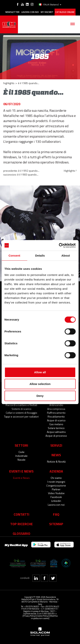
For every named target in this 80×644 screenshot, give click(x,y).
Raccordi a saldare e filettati (21, 405)
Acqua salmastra (56, 432)
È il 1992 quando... (29, 171)
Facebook (56, 497)
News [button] (56, 455)
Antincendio (56, 405)
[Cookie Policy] (42, 616)
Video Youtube (56, 493)
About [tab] (66, 256)
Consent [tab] (14, 256)
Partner (56, 489)
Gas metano (56, 424)
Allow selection (40, 384)
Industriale (21, 456)
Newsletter (12, 12)
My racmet (47, 12)
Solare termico (56, 428)
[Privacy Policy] (29, 616)
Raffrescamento (56, 413)
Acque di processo (56, 436)
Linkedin (56, 501)
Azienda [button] (56, 471)
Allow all (40, 372)
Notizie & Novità (56, 461)
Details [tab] (40, 256)
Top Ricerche (21, 524)
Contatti (21, 514)
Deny (40, 396)
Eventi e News (21, 478)
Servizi (56, 445)
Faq (56, 514)
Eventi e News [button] (21, 471)
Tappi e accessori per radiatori (21, 416)
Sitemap (56, 524)
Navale (21, 460)
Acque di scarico (56, 420)
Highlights (9, 83)
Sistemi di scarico (21, 409)
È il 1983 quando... (28, 174)
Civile (21, 452)
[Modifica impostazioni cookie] (44, 617)
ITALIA (50, 5)
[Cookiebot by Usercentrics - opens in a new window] (59, 245)
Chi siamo (56, 478)
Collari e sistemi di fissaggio (21, 413)
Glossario (21, 533)
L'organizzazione (56, 485)
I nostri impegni (56, 482)
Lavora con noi (30, 12)
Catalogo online (65, 12)
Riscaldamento (56, 416)
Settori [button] (21, 445)
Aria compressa (56, 409)
